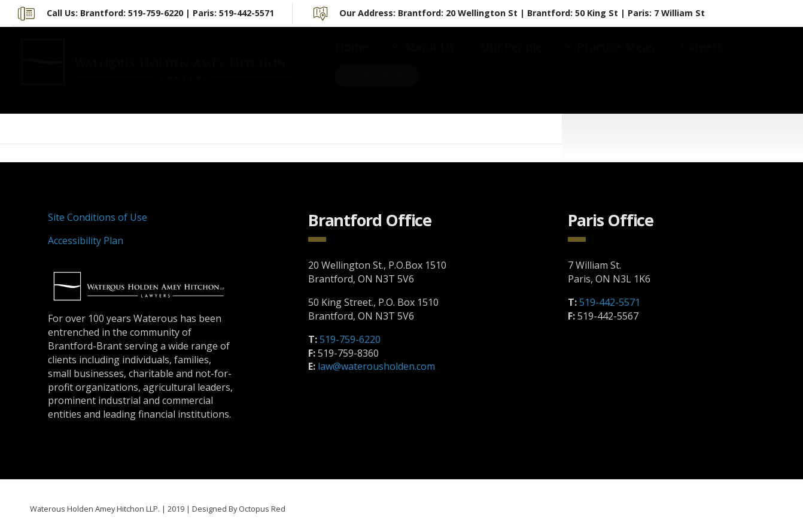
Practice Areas (616, 58)
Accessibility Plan (86, 241)
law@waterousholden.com (376, 366)
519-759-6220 (350, 339)
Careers (702, 58)
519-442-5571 (610, 302)
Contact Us (377, 87)
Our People (511, 58)
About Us (429, 58)
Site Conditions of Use (98, 217)
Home (352, 58)
